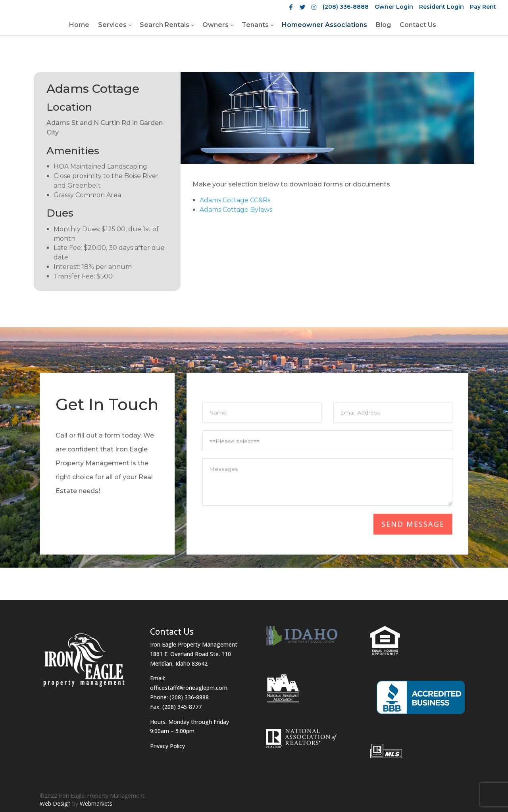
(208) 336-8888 (346, 7)
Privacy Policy (167, 746)
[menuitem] (79, 25)
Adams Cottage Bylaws (236, 210)
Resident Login (442, 7)
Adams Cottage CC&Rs (235, 200)
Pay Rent (483, 7)
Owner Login (394, 7)
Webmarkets (96, 803)
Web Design (55, 803)
